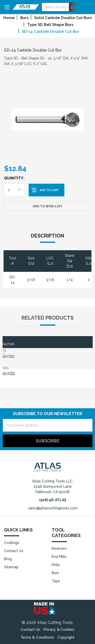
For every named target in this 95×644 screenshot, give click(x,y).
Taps (56, 581)
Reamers (59, 548)
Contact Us (14, 551)
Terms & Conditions (37, 637)
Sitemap (11, 567)
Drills (56, 565)
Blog (8, 559)
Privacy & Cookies (59, 630)
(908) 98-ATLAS (53, 500)
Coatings (12, 543)
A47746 (8, 344)
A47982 (9, 373)
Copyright (66, 637)
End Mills (59, 557)
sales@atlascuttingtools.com (53, 508)
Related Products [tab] (48, 318)
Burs (55, 573)
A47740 (8, 356)
